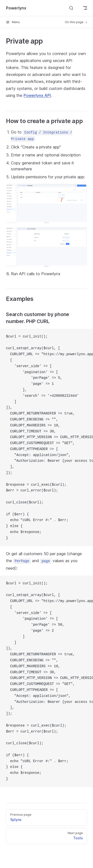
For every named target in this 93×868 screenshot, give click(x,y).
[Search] (71, 8)
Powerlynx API (37, 95)
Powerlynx (16, 8)
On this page (76, 22)
